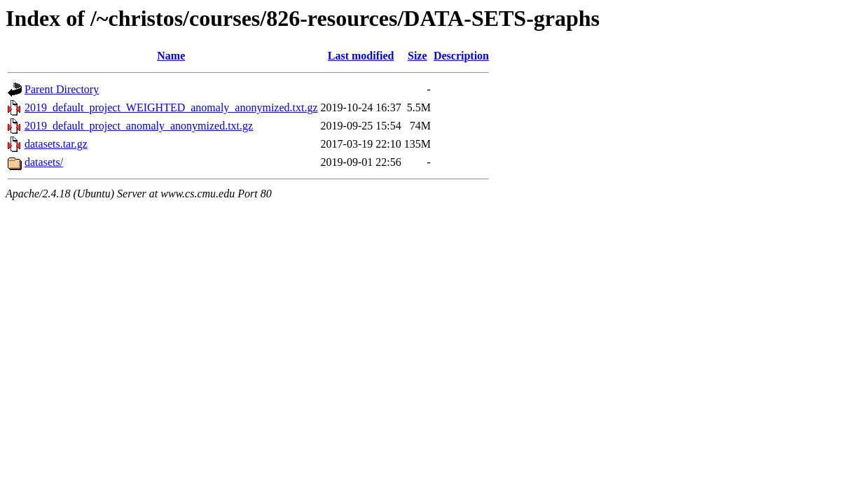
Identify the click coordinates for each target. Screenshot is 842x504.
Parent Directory (62, 89)
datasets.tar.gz (56, 144)
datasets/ (44, 162)
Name (171, 56)
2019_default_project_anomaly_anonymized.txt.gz (139, 126)
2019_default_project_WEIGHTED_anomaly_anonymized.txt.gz (171, 107)
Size (417, 56)
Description (461, 56)
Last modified (361, 56)
